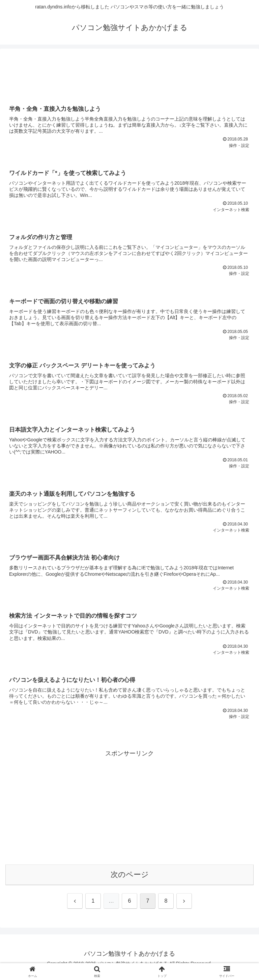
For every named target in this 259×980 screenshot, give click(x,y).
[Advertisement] (129, 75)
